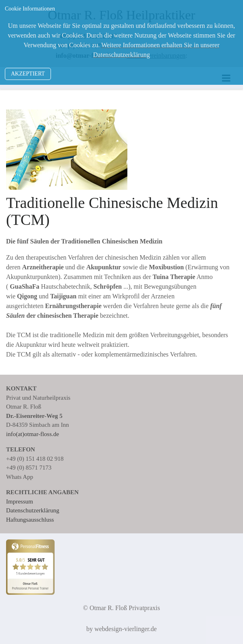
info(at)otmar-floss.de (33, 434)
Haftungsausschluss (30, 520)
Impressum (20, 501)
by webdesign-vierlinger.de (121, 629)
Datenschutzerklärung (33, 510)
